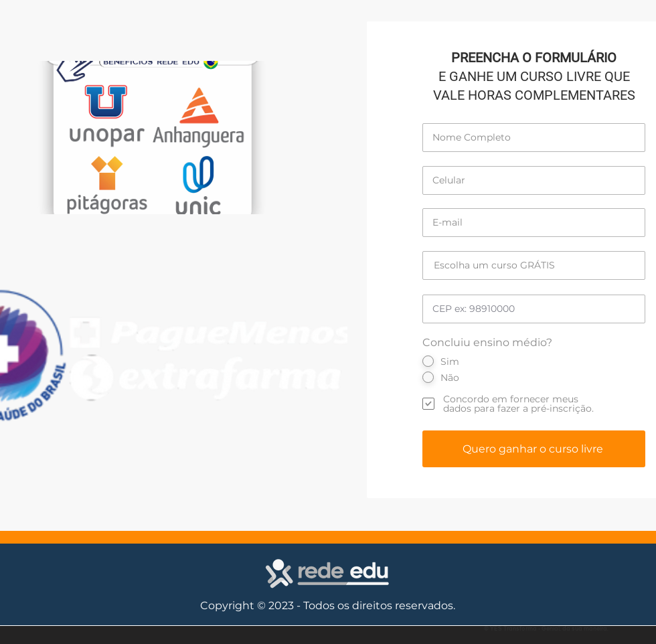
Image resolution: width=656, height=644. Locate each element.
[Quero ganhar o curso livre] (534, 449)
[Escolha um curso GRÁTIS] (534, 265)
